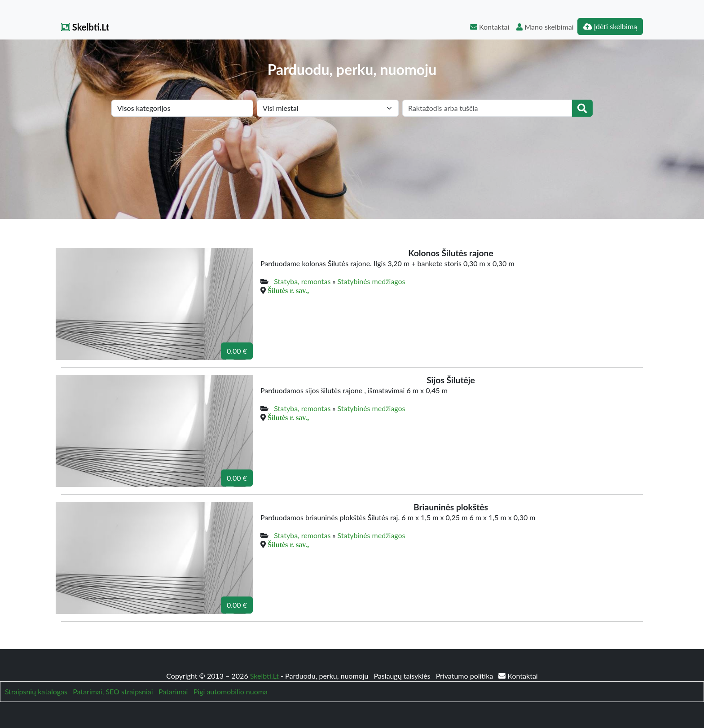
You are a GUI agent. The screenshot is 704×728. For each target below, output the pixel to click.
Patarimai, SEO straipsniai (113, 691)
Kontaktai (490, 27)
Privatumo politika (466, 676)
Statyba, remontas (302, 281)
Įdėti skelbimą (610, 26)
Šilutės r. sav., (288, 290)
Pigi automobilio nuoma (231, 691)
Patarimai (173, 691)
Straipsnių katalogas (36, 691)
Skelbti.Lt (85, 27)
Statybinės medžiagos (372, 281)
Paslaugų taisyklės (403, 676)
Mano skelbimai (545, 27)
